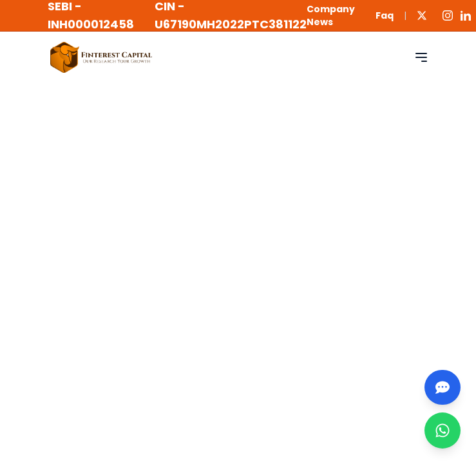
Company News (331, 15)
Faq (385, 15)
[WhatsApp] (443, 430)
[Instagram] (448, 15)
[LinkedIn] (466, 15)
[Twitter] (422, 15)
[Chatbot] (443, 387)
